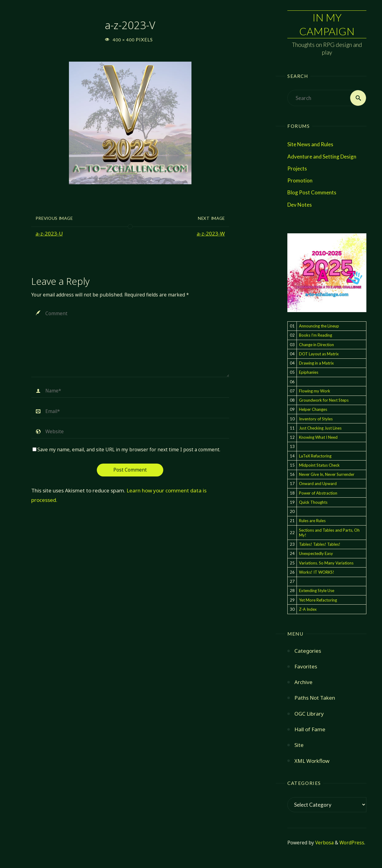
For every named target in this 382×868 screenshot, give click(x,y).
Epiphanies (309, 372)
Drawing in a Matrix (316, 363)
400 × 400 (124, 40)
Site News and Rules (310, 144)
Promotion (300, 180)
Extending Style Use (317, 591)
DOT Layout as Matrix (319, 354)
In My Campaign (327, 24)
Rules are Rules (312, 521)
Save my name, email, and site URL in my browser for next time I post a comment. (126, 450)
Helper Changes (313, 409)
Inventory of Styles (316, 419)
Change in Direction (316, 345)
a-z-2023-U (49, 233)
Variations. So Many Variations (326, 563)
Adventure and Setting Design (322, 157)
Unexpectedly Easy (316, 553)
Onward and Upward (318, 484)
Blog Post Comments (312, 192)
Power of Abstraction (318, 493)
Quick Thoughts (313, 502)
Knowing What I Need (318, 437)
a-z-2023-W (211, 233)
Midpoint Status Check (319, 465)
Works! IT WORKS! (317, 572)
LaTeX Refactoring (315, 456)
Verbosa (324, 843)
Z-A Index (308, 609)
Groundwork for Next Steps (324, 400)
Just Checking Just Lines (320, 428)
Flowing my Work (315, 391)
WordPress (352, 843)
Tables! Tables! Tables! (320, 544)
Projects (297, 168)
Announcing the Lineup (319, 326)
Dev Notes (300, 205)
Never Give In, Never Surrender (327, 474)
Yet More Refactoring (318, 600)
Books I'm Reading (316, 335)
